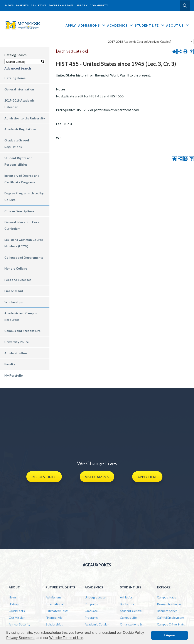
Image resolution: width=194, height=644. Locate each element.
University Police (17, 342)
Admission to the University (25, 118)
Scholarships (13, 302)
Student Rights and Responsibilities (18, 161)
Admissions (92, 25)
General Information (19, 89)
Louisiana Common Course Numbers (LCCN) (24, 243)
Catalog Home (15, 78)
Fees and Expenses (18, 280)
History (14, 604)
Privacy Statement (20, 638)
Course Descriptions (19, 211)
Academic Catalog (97, 624)
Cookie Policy (133, 633)
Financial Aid (14, 291)
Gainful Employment (171, 618)
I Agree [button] (170, 635)
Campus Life (128, 618)
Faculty (10, 364)
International (55, 604)
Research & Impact (170, 604)
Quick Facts (17, 611)
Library (82, 5)
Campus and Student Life (22, 331)
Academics (120, 25)
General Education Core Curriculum (22, 225)
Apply (71, 25)
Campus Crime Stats (171, 624)
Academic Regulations (20, 129)
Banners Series (167, 611)
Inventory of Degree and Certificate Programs (22, 179)
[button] (185, 6)
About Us (178, 25)
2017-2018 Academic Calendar (19, 104)
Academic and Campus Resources (21, 316)
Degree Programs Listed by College (24, 196)
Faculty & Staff (61, 5)
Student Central (131, 611)
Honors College (16, 268)
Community (99, 5)
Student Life (150, 25)
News (9, 5)
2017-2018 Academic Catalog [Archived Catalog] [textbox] (140, 42)
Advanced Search (18, 68)
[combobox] (150, 41)
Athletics (39, 5)
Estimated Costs (57, 611)
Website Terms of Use (66, 638)
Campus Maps (167, 597)
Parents (22, 5)
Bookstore (127, 604)
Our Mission (17, 618)
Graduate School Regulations (17, 144)
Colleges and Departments (24, 257)
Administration (16, 353)
